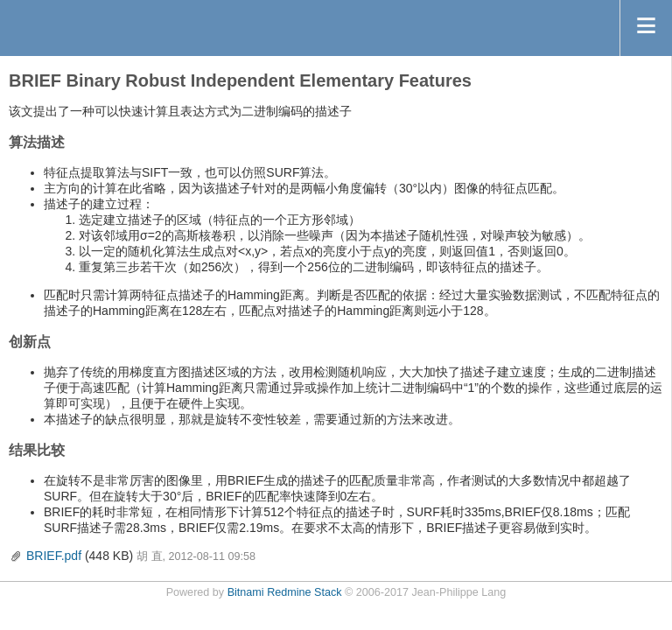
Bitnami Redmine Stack (285, 592)
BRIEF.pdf (54, 556)
